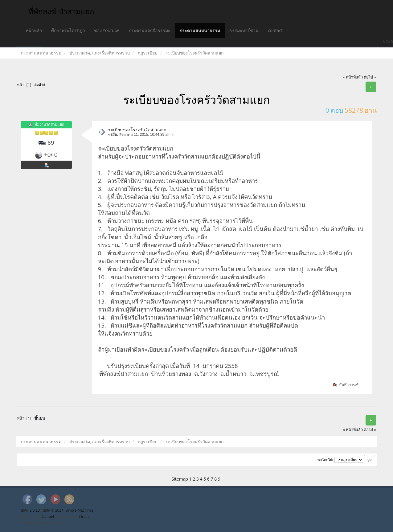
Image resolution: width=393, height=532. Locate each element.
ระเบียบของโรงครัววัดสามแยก (137, 129)
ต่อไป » (370, 77)
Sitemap (180, 479)
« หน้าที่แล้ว (353, 77)
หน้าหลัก (34, 30)
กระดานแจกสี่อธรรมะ (150, 30)
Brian (84, 516)
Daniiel (48, 516)
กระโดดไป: (325, 460)
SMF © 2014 (53, 510)
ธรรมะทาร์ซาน (244, 30)
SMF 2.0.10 (30, 510)
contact (275, 30)
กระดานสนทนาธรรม (200, 30)
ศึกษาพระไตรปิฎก (68, 30)
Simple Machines (79, 510)
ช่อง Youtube (107, 30)
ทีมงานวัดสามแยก (49, 125)
